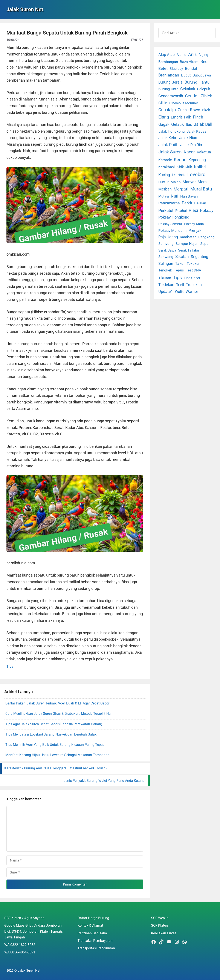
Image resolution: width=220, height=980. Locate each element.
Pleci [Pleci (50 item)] (193, 210)
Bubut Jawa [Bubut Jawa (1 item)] (202, 75)
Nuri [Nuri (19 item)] (175, 196)
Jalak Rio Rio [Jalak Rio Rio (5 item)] (191, 145)
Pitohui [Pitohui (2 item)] (181, 211)
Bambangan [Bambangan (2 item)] (168, 62)
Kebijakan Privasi (164, 933)
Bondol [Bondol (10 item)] (191, 68)
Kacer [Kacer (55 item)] (189, 152)
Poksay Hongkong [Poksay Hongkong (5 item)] (174, 217)
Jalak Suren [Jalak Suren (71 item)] (170, 152)
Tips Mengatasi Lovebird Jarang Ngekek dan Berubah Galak (51, 734)
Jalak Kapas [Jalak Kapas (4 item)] (197, 131)
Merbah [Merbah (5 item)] (165, 189)
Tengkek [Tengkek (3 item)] (165, 270)
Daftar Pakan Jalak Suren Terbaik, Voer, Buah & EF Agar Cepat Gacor (57, 703)
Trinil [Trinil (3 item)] (180, 285)
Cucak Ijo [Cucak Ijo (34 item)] (167, 110)
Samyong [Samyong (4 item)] (166, 244)
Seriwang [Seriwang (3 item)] (166, 257)
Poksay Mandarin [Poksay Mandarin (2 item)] (172, 231)
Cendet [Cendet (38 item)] (192, 96)
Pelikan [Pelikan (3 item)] (200, 203)
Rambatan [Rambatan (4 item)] (188, 237)
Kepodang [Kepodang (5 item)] (197, 160)
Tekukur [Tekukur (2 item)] (193, 264)
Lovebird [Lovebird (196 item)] (196, 174)
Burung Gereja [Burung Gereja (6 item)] (170, 82)
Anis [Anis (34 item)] (192, 55)
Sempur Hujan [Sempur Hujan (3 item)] (187, 244)
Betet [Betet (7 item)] (163, 68)
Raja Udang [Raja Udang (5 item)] (168, 237)
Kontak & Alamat (90, 925)
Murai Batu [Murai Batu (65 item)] (201, 189)
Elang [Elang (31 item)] (164, 117)
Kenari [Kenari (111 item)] (180, 160)
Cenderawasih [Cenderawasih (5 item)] (171, 96)
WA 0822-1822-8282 (20, 945)
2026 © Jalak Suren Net (23, 971)
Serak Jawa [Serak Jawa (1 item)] (167, 250)
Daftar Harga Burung (93, 918)
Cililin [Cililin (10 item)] (163, 103)
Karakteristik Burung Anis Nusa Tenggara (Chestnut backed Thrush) (56, 768)
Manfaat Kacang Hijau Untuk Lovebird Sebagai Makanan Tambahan (57, 755)
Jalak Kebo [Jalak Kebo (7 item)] (168, 138)
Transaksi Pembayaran (95, 941)
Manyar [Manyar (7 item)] (189, 182)
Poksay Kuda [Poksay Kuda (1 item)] (194, 224)
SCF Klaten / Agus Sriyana (24, 918)
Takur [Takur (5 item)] (180, 264)
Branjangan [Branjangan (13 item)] (169, 75)
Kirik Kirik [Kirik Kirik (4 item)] (184, 167)
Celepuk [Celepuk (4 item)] (204, 89)
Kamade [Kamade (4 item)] (165, 160)
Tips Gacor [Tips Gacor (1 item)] (192, 278)
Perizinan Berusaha (92, 933)
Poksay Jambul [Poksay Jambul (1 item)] (170, 224)
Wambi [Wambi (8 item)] (192, 291)
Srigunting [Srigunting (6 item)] (199, 257)
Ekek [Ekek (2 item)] (206, 110)
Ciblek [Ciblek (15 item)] (206, 96)
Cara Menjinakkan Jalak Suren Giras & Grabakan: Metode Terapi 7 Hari (59, 714)
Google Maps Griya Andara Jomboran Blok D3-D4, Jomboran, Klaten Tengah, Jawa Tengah (33, 931)
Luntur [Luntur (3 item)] (163, 182)
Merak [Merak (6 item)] (203, 182)
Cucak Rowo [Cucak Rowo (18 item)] (189, 110)
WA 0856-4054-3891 (20, 952)
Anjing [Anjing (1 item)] (203, 55)
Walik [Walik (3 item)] (179, 292)
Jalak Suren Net (25, 9)
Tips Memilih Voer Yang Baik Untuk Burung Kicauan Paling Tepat (55, 745)
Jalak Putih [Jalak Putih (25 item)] (168, 145)
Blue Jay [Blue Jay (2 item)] (176, 69)
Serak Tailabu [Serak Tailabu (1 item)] (189, 250)
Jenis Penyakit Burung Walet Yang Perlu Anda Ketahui (105, 781)
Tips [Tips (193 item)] (177, 277)
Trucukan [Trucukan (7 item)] (194, 285)
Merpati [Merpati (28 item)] (181, 189)
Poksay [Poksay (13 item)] (207, 211)
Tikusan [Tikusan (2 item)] (165, 278)
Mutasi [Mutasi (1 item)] (164, 196)
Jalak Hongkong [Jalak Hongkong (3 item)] (172, 131)
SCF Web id (160, 918)
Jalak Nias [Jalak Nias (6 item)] (188, 138)
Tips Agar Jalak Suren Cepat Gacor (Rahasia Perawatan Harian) (54, 724)
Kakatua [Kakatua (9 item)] (204, 152)
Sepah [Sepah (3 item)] (205, 244)
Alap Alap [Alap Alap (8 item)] (167, 55)
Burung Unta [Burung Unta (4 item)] (168, 89)
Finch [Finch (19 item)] (198, 117)
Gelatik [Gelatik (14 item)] (178, 124)
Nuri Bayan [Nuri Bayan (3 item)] (189, 196)
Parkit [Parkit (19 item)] (187, 203)
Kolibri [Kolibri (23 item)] (200, 167)
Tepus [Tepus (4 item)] (179, 270)
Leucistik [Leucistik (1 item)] (179, 175)
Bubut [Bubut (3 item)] (186, 75)
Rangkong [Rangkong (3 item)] (206, 237)
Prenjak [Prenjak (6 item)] (195, 231)
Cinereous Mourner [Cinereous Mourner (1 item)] (184, 103)
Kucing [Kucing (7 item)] (164, 175)
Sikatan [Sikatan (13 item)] (182, 257)
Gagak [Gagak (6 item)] (164, 124)
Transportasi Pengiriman (96, 948)
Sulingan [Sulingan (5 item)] (166, 264)
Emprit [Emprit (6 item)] (176, 117)
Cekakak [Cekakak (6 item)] (188, 89)
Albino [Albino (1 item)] (181, 55)
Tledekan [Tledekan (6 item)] (166, 285)
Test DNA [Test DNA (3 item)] (193, 270)
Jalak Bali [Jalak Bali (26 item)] (203, 124)
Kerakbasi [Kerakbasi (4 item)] (167, 167)
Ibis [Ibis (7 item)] (189, 124)
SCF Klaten (159, 925)
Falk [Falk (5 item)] (187, 117)
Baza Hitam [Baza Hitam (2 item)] (189, 62)
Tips (10, 666)
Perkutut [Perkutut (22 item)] (166, 211)
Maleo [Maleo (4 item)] (176, 182)
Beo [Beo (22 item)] (204, 62)
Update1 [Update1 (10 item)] (166, 291)
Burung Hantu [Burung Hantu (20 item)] (197, 82)
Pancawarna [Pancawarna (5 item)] (169, 203)
